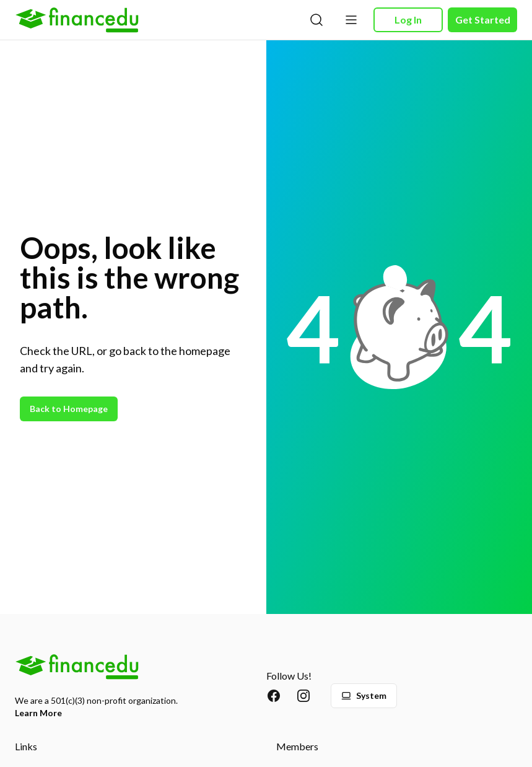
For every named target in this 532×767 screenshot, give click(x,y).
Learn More (38, 713)
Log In (408, 20)
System (364, 695)
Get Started (483, 20)
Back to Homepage (69, 409)
